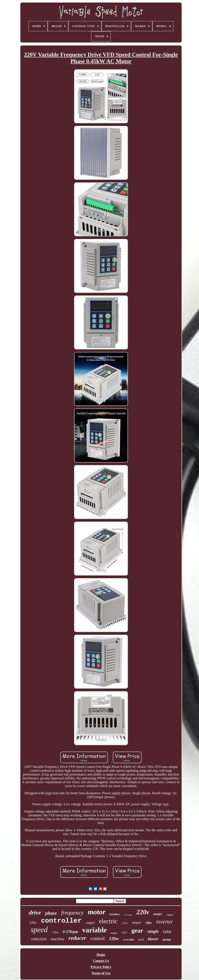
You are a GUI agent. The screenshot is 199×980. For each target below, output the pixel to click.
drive (35, 913)
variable (95, 930)
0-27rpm (128, 915)
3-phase (170, 915)
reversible (129, 940)
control (98, 938)
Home (101, 955)
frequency (72, 913)
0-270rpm (70, 932)
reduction (39, 939)
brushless (115, 914)
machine (57, 939)
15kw (55, 932)
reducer (77, 938)
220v (143, 912)
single (153, 931)
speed (39, 930)
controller (61, 921)
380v (149, 923)
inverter (165, 922)
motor (97, 912)
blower (153, 939)
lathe (167, 932)
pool (141, 940)
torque (114, 933)
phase (51, 913)
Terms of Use (101, 973)
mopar (137, 923)
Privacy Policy (101, 967)
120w (114, 939)
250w (125, 923)
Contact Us (101, 961)
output (90, 923)
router (158, 914)
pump (167, 939)
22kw (33, 923)
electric (108, 921)
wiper (124, 932)
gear (137, 930)
